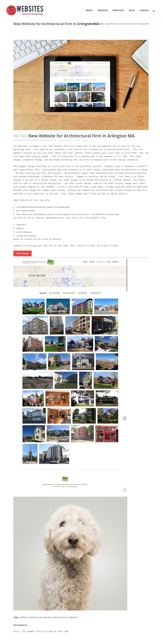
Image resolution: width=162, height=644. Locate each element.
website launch (60, 617)
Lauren (54, 140)
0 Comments (65, 140)
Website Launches (96, 24)
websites (73, 617)
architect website (28, 617)
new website (45, 617)
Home (84, 24)
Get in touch (22, 253)
